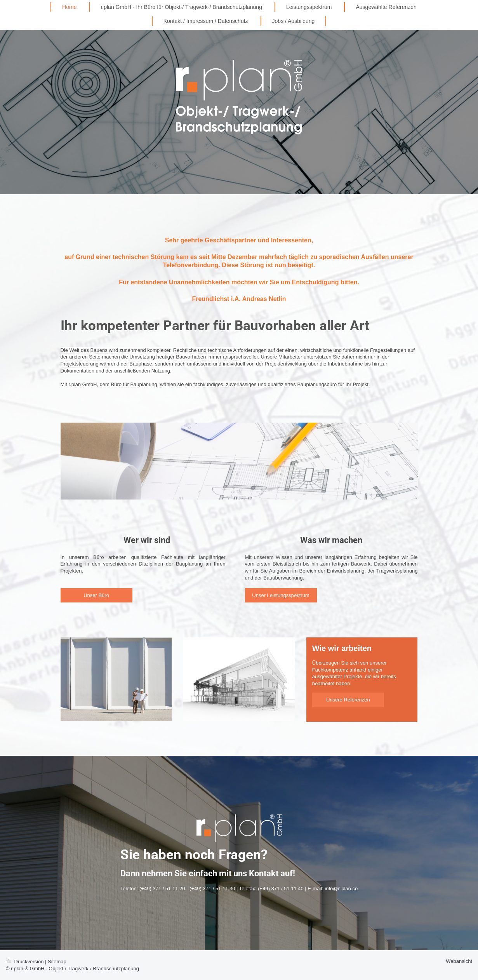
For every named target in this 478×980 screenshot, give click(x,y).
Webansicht (459, 961)
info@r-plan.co (341, 889)
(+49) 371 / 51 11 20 (162, 889)
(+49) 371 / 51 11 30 (212, 889)
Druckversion (25, 962)
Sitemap (57, 962)
